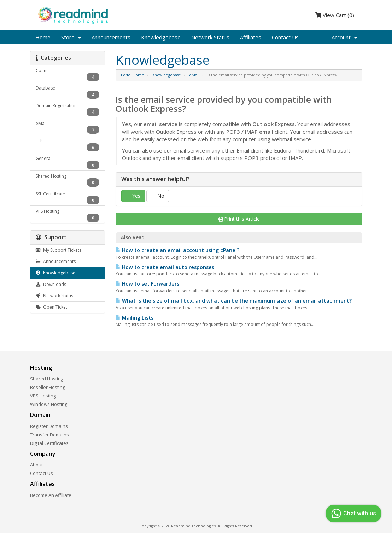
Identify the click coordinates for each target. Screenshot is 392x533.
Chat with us (353, 514)
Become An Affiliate (51, 495)
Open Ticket (51, 307)
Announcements (111, 37)
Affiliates (251, 37)
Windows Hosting (49, 404)
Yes (133, 196)
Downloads (51, 284)
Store (71, 37)
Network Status (210, 37)
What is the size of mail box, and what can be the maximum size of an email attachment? (234, 301)
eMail (194, 75)
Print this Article (239, 219)
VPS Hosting (43, 396)
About (36, 465)
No (158, 196)
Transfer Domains (49, 435)
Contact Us (285, 37)
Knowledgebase (161, 37)
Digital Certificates (49, 443)
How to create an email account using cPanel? (177, 250)
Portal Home (133, 75)
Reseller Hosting (48, 387)
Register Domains (49, 426)
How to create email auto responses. (166, 267)
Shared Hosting (47, 379)
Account (344, 37)
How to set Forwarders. (148, 284)
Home (43, 37)
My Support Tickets (58, 250)
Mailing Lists (134, 318)
